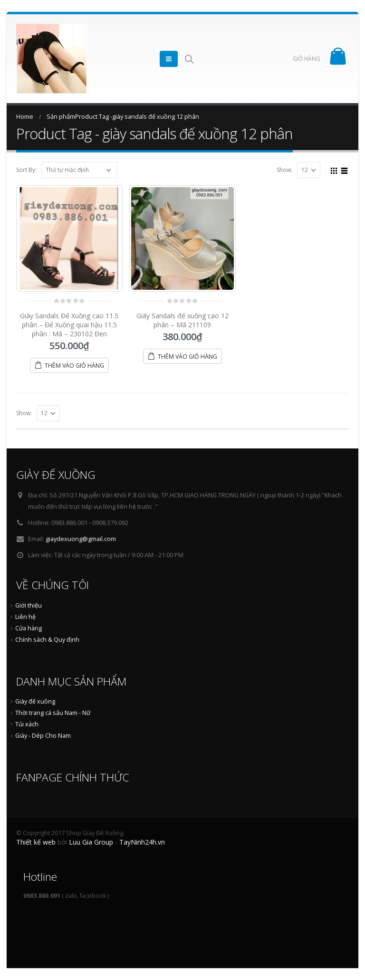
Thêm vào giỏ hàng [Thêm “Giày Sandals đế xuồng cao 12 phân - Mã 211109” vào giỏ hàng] (187, 357)
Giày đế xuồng (35, 701)
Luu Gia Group (91, 842)
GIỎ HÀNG (307, 59)
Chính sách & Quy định (47, 640)
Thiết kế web (36, 842)
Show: (284, 170)
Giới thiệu (29, 605)
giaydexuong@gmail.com (81, 539)
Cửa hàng (29, 628)
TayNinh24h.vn (142, 842)
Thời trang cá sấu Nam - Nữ (53, 713)
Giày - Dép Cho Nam (43, 736)
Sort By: (26, 170)
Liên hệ (25, 617)
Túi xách (27, 724)
